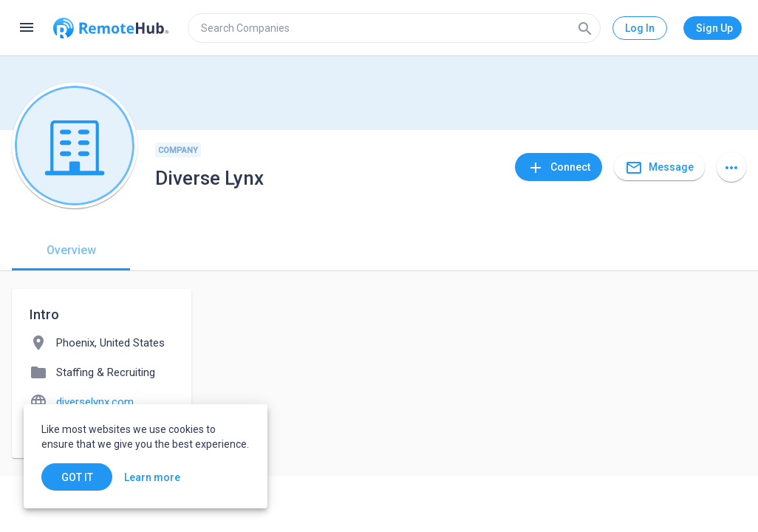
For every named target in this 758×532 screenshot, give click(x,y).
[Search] (585, 28)
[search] (394, 28)
